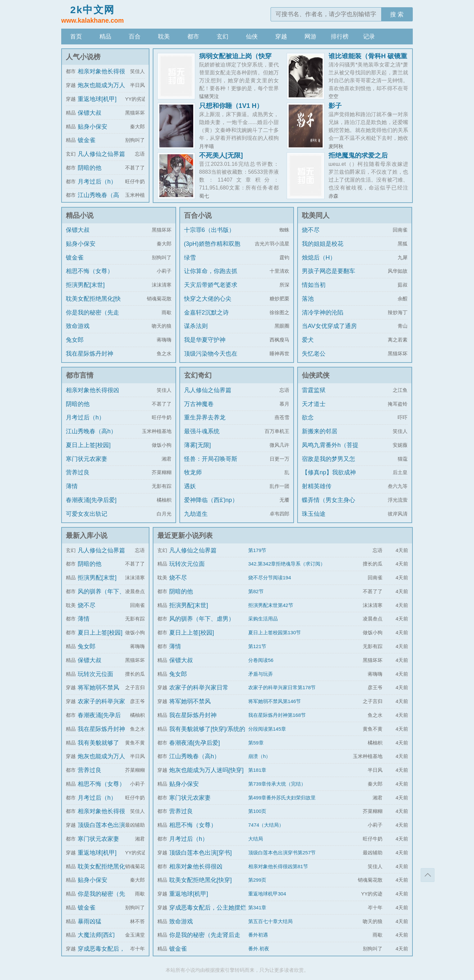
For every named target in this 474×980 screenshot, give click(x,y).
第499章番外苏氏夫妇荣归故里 (282, 798)
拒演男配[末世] (85, 285)
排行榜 (340, 37)
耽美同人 (316, 215)
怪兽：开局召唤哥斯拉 (211, 465)
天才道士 (314, 404)
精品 (105, 37)
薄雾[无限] (197, 445)
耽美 (164, 37)
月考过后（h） (97, 182)
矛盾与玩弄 (261, 674)
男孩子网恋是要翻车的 (329, 277)
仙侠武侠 (316, 375)
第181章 (257, 770)
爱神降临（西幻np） (211, 500)
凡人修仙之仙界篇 (101, 154)
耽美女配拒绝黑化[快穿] (93, 305)
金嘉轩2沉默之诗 (206, 313)
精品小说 (80, 215)
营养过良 (78, 472)
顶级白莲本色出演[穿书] (200, 853)
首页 (76, 37)
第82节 (256, 591)
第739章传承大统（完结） (277, 784)
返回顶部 (428, 875)
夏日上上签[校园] (88, 445)
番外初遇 (258, 935)
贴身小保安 (92, 127)
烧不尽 (311, 230)
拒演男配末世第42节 (271, 605)
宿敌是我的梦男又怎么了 (329, 465)
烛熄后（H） (319, 258)
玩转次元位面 (95, 674)
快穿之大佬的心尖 (208, 299)
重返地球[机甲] (97, 99)
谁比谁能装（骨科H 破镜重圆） (368, 59)
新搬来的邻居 (320, 431)
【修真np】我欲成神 (329, 472)
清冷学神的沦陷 (323, 313)
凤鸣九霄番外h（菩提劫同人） (330, 451)
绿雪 (190, 258)
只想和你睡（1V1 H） (231, 106)
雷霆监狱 (314, 390)
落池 (308, 299)
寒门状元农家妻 (87, 459)
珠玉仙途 (314, 514)
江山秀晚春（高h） (91, 431)
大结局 (256, 839)
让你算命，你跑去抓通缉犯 (211, 277)
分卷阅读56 (261, 660)
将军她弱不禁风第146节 (275, 701)
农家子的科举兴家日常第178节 (282, 687)
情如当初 (314, 285)
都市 (193, 37)
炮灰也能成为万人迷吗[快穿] (206, 770)
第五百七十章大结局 (270, 921)
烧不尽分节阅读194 (270, 578)
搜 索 (397, 14)
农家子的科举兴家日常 (199, 688)
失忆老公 (314, 354)
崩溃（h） (259, 756)
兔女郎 (75, 340)
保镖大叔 (90, 113)
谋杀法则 (196, 326)
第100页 (257, 811)
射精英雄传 (317, 486)
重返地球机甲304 (267, 894)
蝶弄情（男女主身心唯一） (329, 506)
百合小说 (198, 215)
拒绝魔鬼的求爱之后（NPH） (358, 159)
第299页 (257, 880)
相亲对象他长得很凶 (92, 390)
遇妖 (190, 486)
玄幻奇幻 (198, 375)
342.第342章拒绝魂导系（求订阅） (287, 564)
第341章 (257, 907)
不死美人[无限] (221, 155)
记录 (369, 37)
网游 (310, 37)
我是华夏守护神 (205, 340)
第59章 (256, 743)
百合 (135, 37)
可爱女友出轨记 (87, 514)
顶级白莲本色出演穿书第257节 (282, 853)
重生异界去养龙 (205, 417)
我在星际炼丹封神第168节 (277, 715)
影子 (335, 106)
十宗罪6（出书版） (209, 230)
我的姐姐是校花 (323, 244)
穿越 (281, 37)
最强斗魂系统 (202, 431)
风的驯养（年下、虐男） (202, 619)
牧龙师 (193, 472)
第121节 (257, 646)
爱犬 (308, 340)
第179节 (257, 550)
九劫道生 (196, 514)
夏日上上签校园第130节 (275, 632)
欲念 (308, 417)
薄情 (72, 486)
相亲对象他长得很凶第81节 (278, 866)
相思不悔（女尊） (90, 271)
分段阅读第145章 (267, 729)
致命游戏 (78, 326)
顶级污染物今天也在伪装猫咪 (211, 360)
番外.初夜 (259, 949)
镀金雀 (87, 140)
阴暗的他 (90, 168)
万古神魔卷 (199, 404)
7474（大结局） (266, 825)
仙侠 (252, 37)
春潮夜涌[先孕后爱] (91, 500)
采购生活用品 (263, 619)
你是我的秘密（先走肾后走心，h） (92, 318)
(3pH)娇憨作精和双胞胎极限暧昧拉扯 (212, 250)
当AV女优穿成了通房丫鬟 (329, 332)
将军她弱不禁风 (98, 688)
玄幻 (223, 37)
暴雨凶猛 (90, 921)
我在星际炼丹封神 (90, 354)
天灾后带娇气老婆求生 (211, 291)
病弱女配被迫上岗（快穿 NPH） (235, 59)
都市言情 (80, 375)
